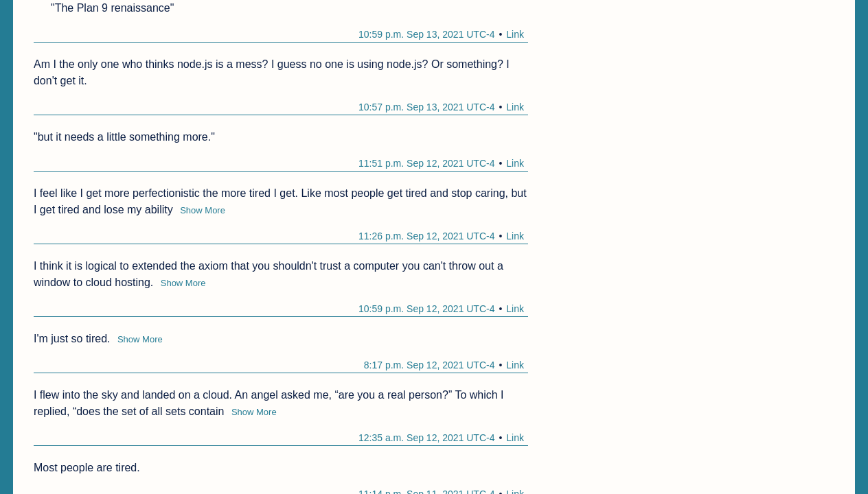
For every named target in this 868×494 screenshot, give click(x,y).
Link (515, 34)
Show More (203, 210)
